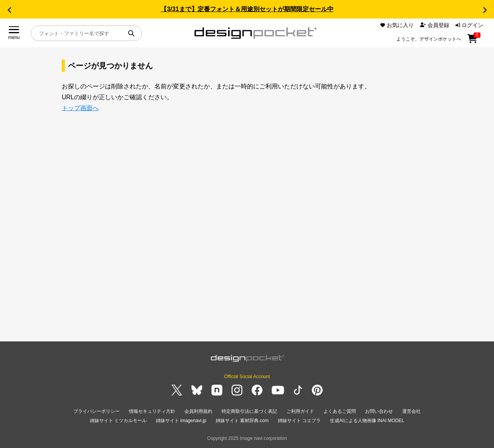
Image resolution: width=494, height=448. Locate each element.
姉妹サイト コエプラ (299, 421)
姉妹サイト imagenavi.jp (181, 421)
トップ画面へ (80, 108)
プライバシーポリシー (96, 411)
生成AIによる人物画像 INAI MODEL (367, 421)
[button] (9, 10)
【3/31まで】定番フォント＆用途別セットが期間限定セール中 (247, 9)
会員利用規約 (198, 411)
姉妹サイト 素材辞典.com (242, 421)
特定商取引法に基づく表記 (249, 411)
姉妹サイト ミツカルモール (118, 421)
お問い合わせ (379, 411)
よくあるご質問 (340, 411)
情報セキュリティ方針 (152, 411)
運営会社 (411, 411)
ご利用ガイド (300, 411)
